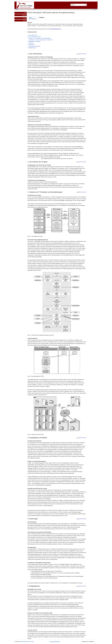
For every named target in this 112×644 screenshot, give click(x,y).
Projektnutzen (31, 46)
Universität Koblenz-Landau (27, 642)
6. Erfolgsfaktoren (32, 48)
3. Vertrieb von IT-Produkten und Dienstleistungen (39, 38)
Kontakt (95, 10)
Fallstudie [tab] (42, 18)
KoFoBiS (25, 18)
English (17, 10)
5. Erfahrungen (31, 45)
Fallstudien (24, 15)
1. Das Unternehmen (32, 35)
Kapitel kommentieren (81, 54)
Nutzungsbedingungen (55, 29)
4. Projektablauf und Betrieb (34, 41)
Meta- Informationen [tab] (32, 18)
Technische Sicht (50, 40)
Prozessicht (37, 40)
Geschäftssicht (31, 40)
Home (25, 13)
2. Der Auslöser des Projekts (34, 37)
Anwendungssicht (43, 40)
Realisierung (31, 43)
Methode (25, 21)
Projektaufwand (37, 46)
